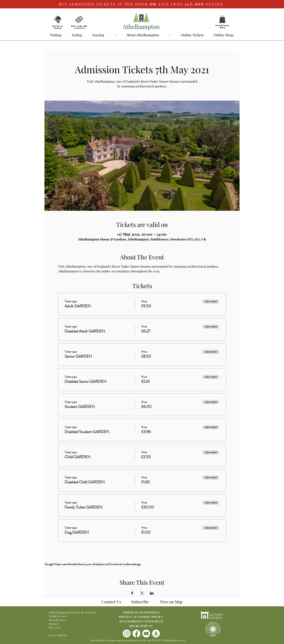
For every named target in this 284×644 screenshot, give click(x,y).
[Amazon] (156, 634)
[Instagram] (127, 634)
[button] (222, 19)
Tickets (80, 28)
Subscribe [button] (140, 602)
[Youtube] (146, 634)
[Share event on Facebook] (132, 593)
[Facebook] (136, 634)
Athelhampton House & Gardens (73, 612)
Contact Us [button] (111, 602)
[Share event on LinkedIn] (152, 593)
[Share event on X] (142, 593)
